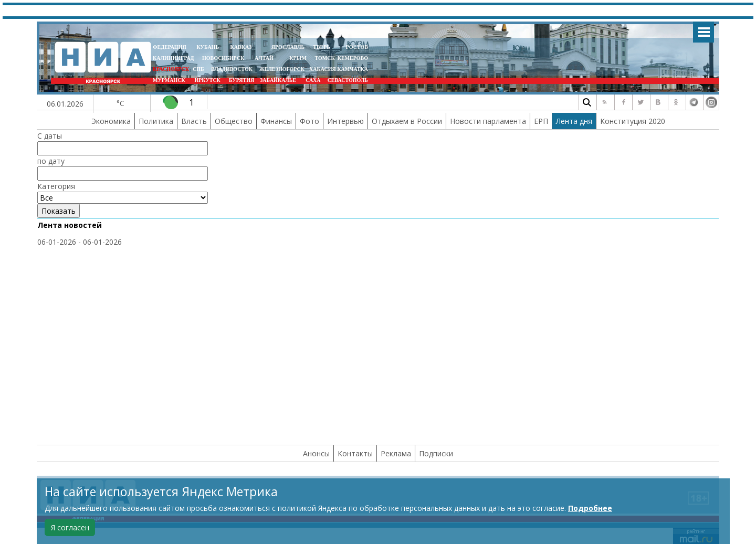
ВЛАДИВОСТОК (232, 69)
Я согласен (70, 527)
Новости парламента (488, 121)
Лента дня (574, 121)
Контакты (355, 453)
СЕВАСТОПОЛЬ (348, 80)
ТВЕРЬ (322, 47)
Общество (234, 121)
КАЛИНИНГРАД (173, 58)
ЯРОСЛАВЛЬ (288, 47)
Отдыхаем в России (407, 121)
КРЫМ (298, 58)
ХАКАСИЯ (322, 69)
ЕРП (541, 121)
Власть (194, 121)
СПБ (198, 69)
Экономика (111, 121)
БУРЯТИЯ (241, 80)
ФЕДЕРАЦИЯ (170, 47)
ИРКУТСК (207, 80)
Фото (309, 121)
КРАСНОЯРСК (171, 69)
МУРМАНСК (169, 80)
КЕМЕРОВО (353, 58)
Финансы (276, 121)
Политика (156, 121)
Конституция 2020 (633, 121)
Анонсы (316, 453)
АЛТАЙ (264, 58)
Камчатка (352, 69)
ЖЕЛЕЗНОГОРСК (282, 69)
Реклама (396, 453)
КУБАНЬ (208, 47)
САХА (313, 80)
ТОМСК (326, 58)
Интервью (345, 121)
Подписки (436, 453)
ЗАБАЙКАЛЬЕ (279, 80)
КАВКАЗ (241, 47)
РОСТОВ (357, 47)
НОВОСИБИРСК (223, 58)
